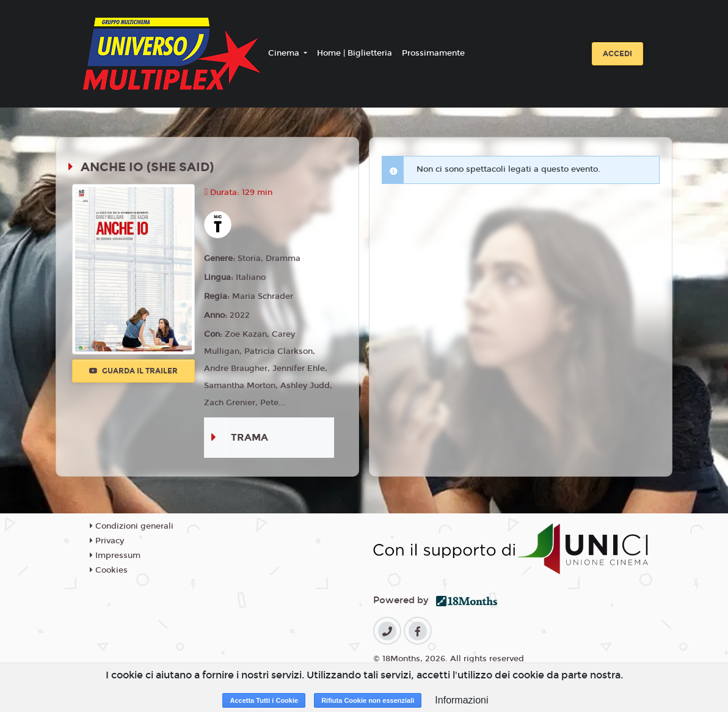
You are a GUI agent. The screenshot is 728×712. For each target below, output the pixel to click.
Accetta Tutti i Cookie (264, 700)
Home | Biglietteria (355, 53)
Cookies (109, 570)
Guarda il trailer (133, 371)
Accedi (617, 54)
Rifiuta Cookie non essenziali (368, 700)
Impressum (115, 556)
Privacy (107, 541)
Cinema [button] (285, 53)
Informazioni (461, 700)
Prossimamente (433, 53)
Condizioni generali (132, 526)
